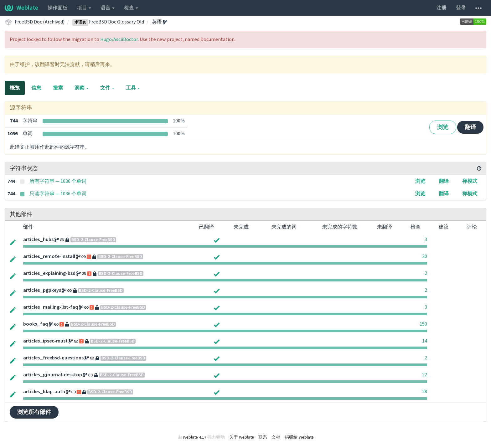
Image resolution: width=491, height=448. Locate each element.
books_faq (36, 324)
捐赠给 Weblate (299, 437)
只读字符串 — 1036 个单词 (58, 194)
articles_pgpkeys (42, 290)
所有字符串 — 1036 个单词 (58, 181)
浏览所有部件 (34, 412)
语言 (108, 8)
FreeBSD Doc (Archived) (40, 22)
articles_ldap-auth (44, 392)
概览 (15, 88)
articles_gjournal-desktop (53, 375)
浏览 (443, 127)
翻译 (470, 127)
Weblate (21, 8)
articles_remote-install (49, 256)
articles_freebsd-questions (53, 358)
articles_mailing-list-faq (51, 307)
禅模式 (470, 181)
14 (425, 341)
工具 (133, 88)
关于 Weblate (242, 437)
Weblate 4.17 (195, 437)
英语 (160, 22)
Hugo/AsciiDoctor (119, 39)
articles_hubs (38, 239)
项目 (84, 8)
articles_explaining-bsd (49, 273)
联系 (263, 437)
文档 (276, 437)
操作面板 (58, 8)
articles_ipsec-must (45, 341)
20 (425, 256)
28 (425, 392)
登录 (461, 8)
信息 (36, 88)
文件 (107, 88)
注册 (442, 8)
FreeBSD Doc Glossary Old (108, 22)
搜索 (58, 88)
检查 (131, 8)
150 (423, 324)
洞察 (82, 88)
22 (425, 375)
